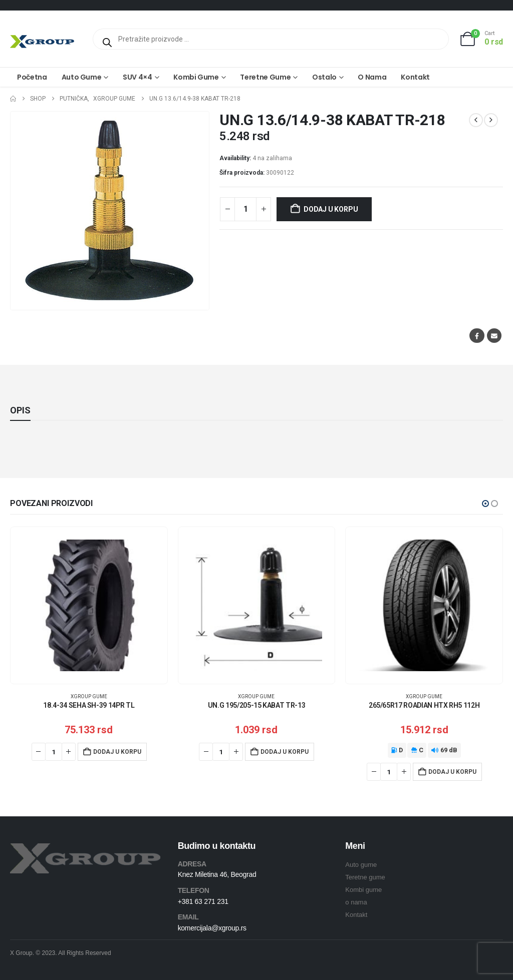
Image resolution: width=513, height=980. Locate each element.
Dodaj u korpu (331, 209)
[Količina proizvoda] (245, 209)
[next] (491, 120)
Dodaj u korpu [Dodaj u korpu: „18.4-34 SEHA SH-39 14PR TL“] (117, 752)
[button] (485, 504)
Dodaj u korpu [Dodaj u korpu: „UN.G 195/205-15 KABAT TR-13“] (285, 752)
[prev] (476, 120)
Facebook (477, 336)
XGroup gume (89, 696)
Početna (32, 77)
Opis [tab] (20, 410)
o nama (356, 902)
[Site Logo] (42, 41)
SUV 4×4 (138, 77)
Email (494, 336)
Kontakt (415, 77)
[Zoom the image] (85, 849)
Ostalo (324, 77)
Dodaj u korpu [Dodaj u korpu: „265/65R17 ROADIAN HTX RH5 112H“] (452, 772)
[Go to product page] (89, 605)
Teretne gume (265, 77)
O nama (372, 77)
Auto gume (82, 77)
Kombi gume (196, 77)
